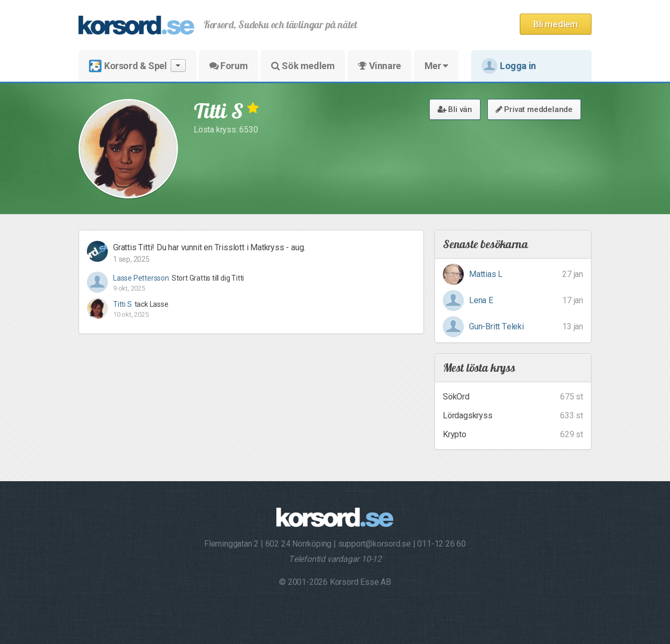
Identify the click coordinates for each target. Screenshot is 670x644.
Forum (228, 66)
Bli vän (455, 109)
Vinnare (379, 66)
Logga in (509, 66)
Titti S (122, 304)
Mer (436, 66)
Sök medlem (303, 66)
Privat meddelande (534, 109)
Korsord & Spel (137, 66)
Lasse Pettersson (141, 278)
